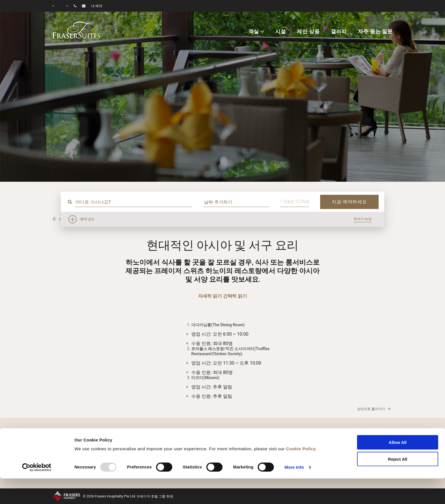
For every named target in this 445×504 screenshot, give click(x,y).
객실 (254, 32)
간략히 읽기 (235, 296)
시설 (281, 32)
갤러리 (339, 32)
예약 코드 (87, 219)
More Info (294, 443)
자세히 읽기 (210, 296)
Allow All (398, 418)
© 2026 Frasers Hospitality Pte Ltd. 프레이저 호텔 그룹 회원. (128, 496)
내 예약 (97, 6)
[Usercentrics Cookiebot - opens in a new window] (37, 443)
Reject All (398, 434)
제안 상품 (308, 32)
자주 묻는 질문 (375, 32)
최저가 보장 (363, 219)
